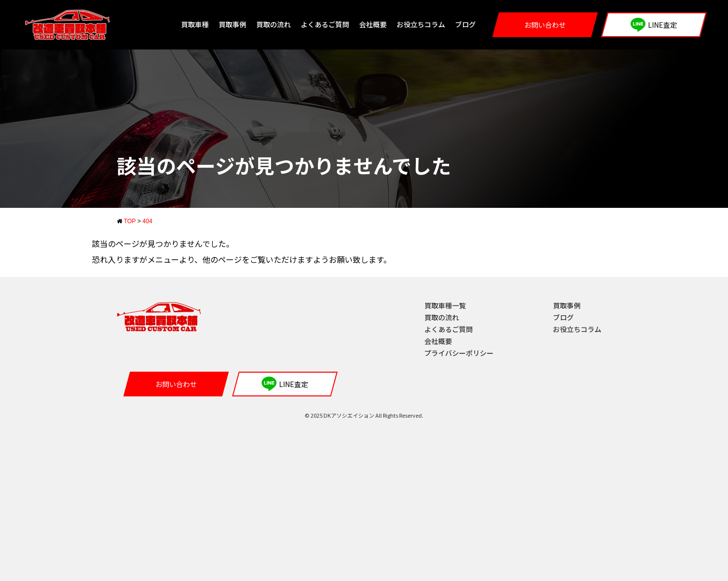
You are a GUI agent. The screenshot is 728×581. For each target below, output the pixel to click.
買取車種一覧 (445, 305)
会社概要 (373, 24)
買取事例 (232, 24)
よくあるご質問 (325, 24)
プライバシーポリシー (459, 353)
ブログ (465, 24)
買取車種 (195, 24)
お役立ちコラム (421, 24)
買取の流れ (273, 24)
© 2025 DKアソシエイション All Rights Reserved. (364, 415)
